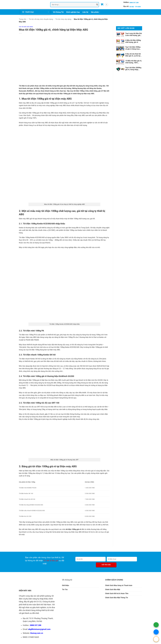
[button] (102, 5)
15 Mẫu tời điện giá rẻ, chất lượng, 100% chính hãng (134, 62)
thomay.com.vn (37, 633)
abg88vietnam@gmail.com (39, 629)
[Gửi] (97, 5)
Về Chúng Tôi (58, 12)
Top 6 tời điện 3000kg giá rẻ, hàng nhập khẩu (133, 69)
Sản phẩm (95, 12)
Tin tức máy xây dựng (63, 19)
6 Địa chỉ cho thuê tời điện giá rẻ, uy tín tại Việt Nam (133, 55)
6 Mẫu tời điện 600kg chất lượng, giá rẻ (133, 41)
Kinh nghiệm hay (73, 12)
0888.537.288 (36, 625)
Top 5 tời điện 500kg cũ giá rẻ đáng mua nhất (133, 48)
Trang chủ (23, 19)
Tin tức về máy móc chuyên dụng (41, 19)
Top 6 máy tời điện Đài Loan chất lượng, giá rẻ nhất (134, 34)
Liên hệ (85, 12)
